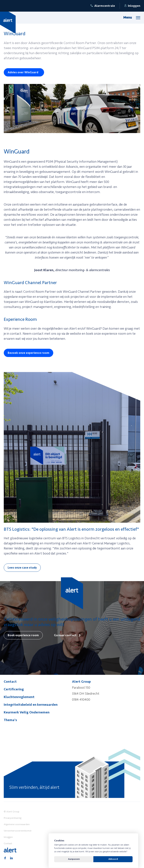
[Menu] (132, 17)
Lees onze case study (22, 568)
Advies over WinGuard (23, 72)
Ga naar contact (65, 635)
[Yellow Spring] (8, 22)
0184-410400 (81, 700)
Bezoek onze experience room (28, 353)
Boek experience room (23, 635)
